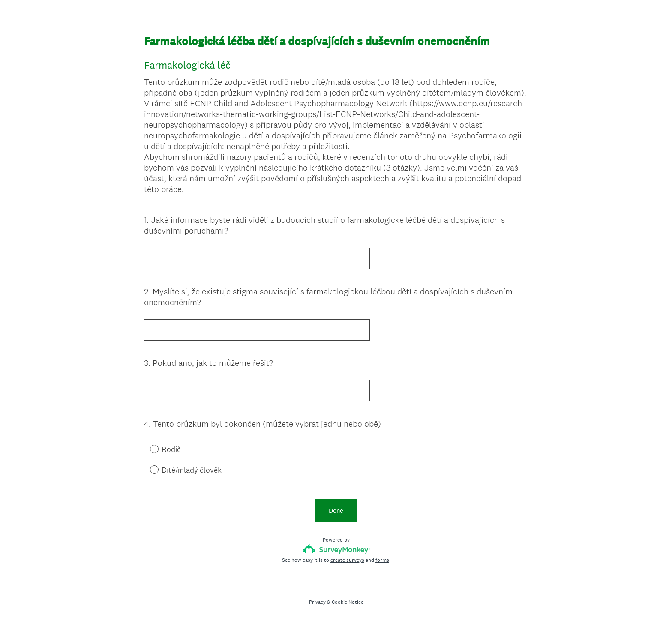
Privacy (317, 602)
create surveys (347, 560)
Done (336, 511)
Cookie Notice (348, 602)
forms (382, 560)
